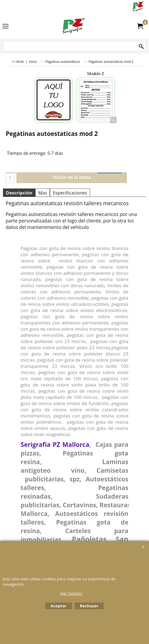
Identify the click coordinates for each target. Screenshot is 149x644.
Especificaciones (70, 193)
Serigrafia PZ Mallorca (55, 444)
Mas (43, 193)
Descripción (19, 193)
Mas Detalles (71, 593)
